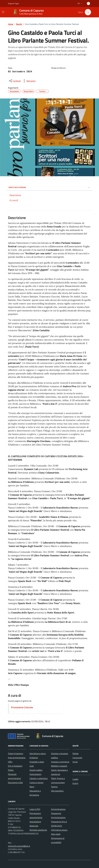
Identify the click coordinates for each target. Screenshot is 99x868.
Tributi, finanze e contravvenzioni (58, 780)
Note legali (56, 834)
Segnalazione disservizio (35, 824)
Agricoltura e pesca (38, 753)
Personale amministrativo (14, 776)
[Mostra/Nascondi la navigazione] (3, 12)
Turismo (54, 787)
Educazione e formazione (35, 793)
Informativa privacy (59, 830)
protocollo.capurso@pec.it (19, 846)
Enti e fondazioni (15, 766)
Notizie (76, 753)
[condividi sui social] (15, 81)
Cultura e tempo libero (36, 785)
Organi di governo (16, 753)
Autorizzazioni (35, 774)
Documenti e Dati (15, 782)
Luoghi (75, 779)
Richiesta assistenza (38, 830)
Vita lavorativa (57, 791)
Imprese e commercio (60, 762)
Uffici (10, 762)
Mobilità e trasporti (59, 766)
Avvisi (75, 762)
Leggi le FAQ (35, 809)
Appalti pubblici (36, 770)
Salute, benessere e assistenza (59, 772)
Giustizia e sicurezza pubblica (59, 756)
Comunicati (77, 758)
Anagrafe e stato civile (37, 764)
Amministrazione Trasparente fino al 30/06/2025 (59, 822)
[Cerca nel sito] (88, 12)
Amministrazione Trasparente (58, 811)
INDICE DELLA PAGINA (49, 187)
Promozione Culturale (22, 707)
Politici (11, 770)
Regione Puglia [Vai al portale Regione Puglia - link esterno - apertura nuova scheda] (13, 3)
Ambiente (34, 758)
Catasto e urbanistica (39, 778)
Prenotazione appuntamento (36, 815)
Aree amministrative (17, 758)
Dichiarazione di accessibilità (58, 840)
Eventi (75, 783)
